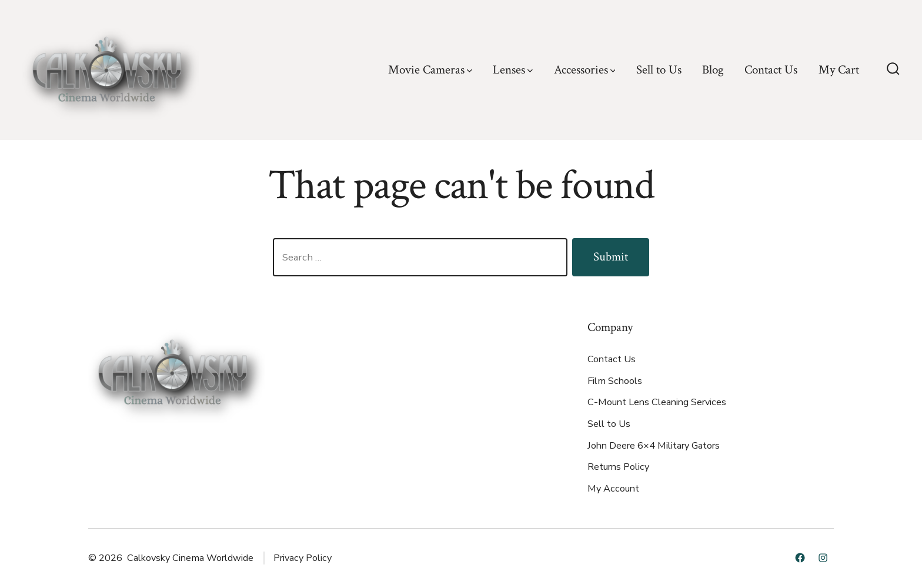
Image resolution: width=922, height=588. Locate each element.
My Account (613, 489)
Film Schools (615, 381)
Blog (713, 70)
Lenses (513, 70)
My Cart (839, 70)
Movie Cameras (430, 70)
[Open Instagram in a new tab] (823, 558)
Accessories (585, 70)
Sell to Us (659, 70)
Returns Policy (618, 467)
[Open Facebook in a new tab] (800, 558)
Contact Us (771, 70)
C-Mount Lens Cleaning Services (657, 402)
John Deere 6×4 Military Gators (654, 446)
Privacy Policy (303, 558)
